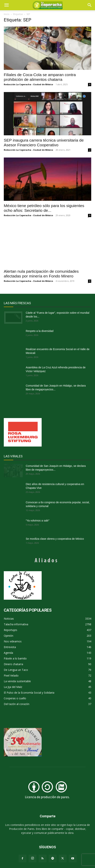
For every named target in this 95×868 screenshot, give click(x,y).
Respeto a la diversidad (40, 331)
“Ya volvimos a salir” (38, 521)
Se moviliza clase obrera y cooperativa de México (55, 539)
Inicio (7, 14)
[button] (90, 5)
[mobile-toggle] (6, 5)
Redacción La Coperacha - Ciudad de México (28, 84)
